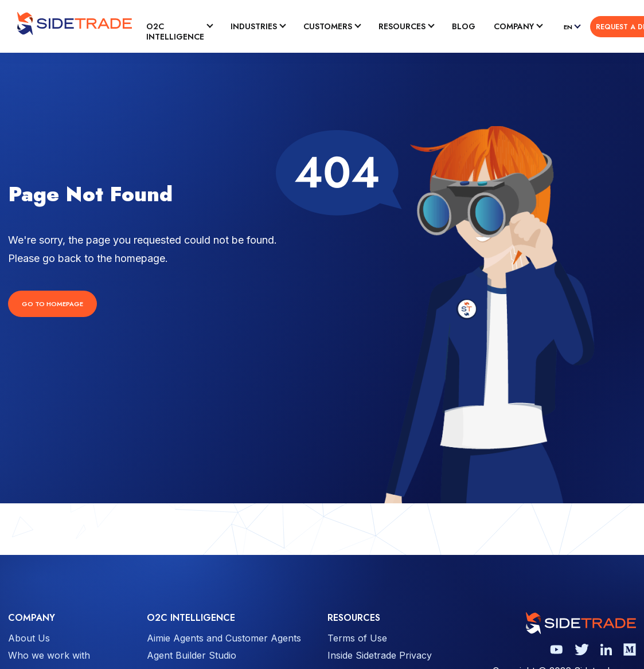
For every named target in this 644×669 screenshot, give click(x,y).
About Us (29, 638)
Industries (254, 27)
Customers (328, 27)
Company (514, 27)
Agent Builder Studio (192, 655)
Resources (402, 27)
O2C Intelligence (175, 32)
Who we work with (49, 655)
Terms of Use (357, 638)
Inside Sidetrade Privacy (380, 655)
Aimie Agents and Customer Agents (224, 638)
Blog (464, 27)
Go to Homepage (52, 304)
